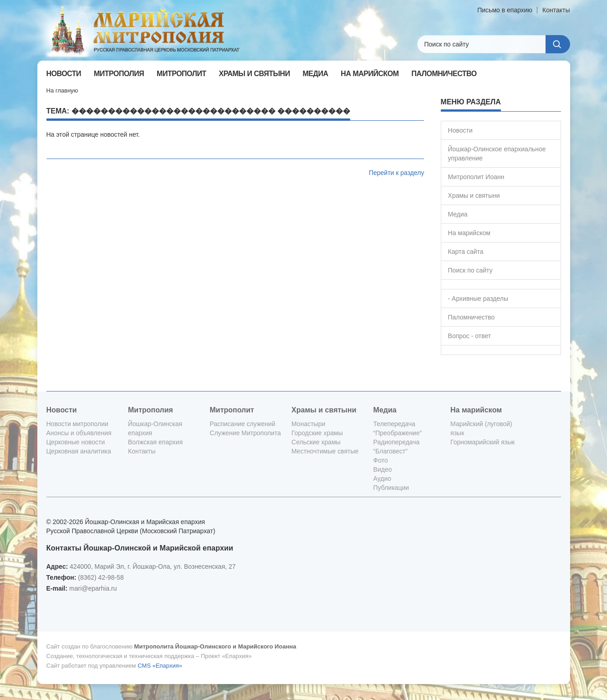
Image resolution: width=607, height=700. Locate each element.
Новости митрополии (77, 424)
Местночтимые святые (325, 451)
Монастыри (308, 424)
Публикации (391, 488)
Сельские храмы (316, 442)
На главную (62, 90)
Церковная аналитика (79, 451)
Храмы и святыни (474, 196)
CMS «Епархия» (160, 666)
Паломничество (472, 317)
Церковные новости (76, 442)
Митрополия (150, 410)
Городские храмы (317, 433)
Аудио (383, 479)
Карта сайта (466, 252)
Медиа (458, 214)
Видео (383, 469)
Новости (460, 130)
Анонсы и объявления (79, 433)
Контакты (556, 10)
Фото (381, 460)
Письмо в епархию (505, 10)
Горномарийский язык (482, 442)
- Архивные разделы (478, 299)
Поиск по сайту (470, 270)
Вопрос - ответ (470, 336)
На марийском (469, 233)
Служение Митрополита (245, 433)
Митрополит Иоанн (476, 177)
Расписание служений (243, 424)
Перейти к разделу (397, 173)
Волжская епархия (155, 442)
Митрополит (232, 410)
